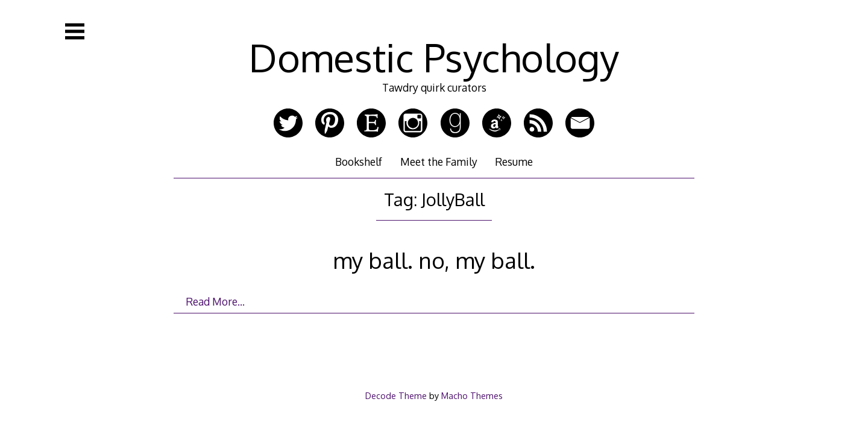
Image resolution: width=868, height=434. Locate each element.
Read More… (215, 301)
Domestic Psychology (434, 57)
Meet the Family (439, 162)
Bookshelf (359, 162)
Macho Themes (472, 395)
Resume (514, 162)
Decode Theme (396, 395)
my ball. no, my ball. (434, 260)
